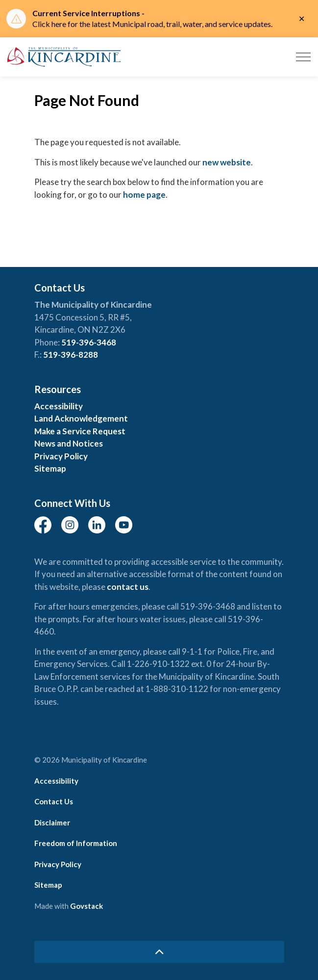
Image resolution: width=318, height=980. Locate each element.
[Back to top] (159, 952)
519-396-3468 (89, 342)
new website (227, 162)
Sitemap (50, 468)
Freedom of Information (76, 843)
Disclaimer (52, 822)
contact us (128, 587)
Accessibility (59, 406)
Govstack (86, 906)
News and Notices (69, 443)
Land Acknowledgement (81, 418)
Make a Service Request (80, 431)
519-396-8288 (71, 355)
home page (144, 195)
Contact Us (54, 801)
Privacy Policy (61, 456)
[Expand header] (303, 57)
